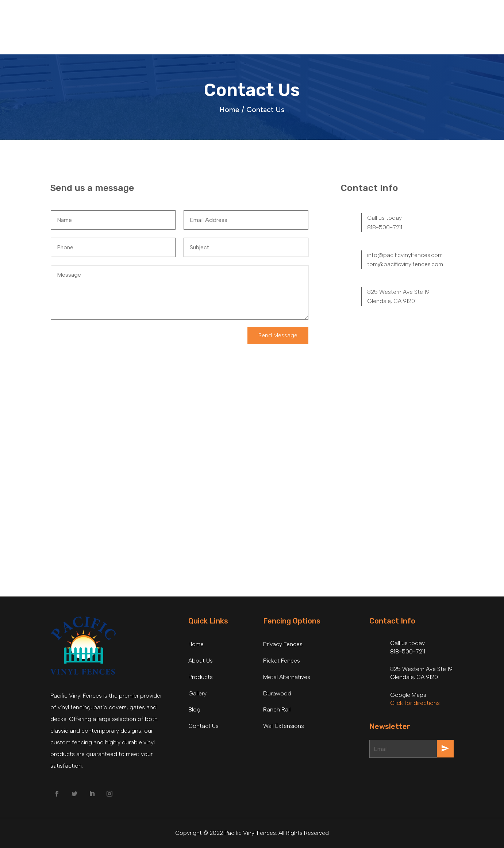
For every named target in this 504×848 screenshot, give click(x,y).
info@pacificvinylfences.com (405, 255)
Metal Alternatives (287, 677)
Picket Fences (282, 661)
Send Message (278, 335)
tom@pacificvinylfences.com (405, 264)
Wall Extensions (284, 726)
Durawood (277, 693)
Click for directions (415, 703)
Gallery (197, 693)
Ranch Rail (277, 709)
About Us (201, 661)
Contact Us (266, 110)
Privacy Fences (283, 644)
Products (201, 677)
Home (196, 644)
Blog (194, 709)
